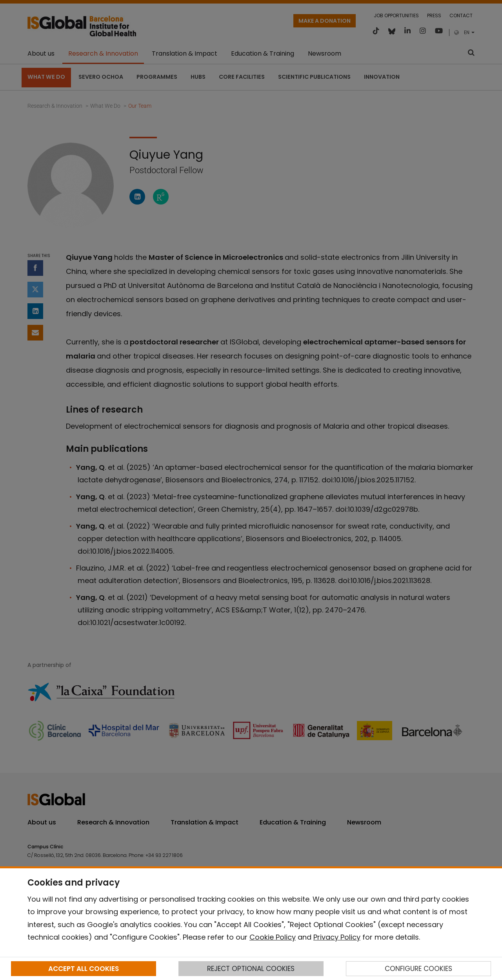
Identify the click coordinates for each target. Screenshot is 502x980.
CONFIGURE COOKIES (418, 969)
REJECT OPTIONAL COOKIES (251, 969)
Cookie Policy (273, 937)
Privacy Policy (337, 937)
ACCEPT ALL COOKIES (84, 969)
